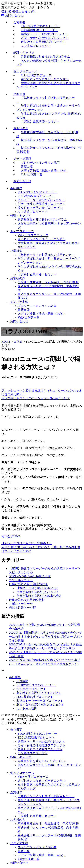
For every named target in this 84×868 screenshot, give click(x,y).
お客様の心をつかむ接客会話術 (30, 576)
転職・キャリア (21, 216)
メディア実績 (19, 302)
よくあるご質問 (27, 709)
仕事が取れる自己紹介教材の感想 (39, 596)
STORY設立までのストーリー (37, 192)
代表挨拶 (22, 681)
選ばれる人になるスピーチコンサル (42, 239)
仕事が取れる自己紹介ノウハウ (37, 592)
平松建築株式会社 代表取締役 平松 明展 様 (48, 282)
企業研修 (16, 251)
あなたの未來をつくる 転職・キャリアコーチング (49, 63)
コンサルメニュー (21, 580)
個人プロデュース (22, 231)
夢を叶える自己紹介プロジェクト (40, 208)
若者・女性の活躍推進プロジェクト (42, 204)
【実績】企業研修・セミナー (40, 121)
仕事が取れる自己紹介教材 (27, 600)
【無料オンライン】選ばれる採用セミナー (46, 255)
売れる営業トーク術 (22, 608)
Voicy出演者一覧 (32, 174)
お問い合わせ (12, 15)
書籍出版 (24, 310)
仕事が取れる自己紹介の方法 (28, 584)
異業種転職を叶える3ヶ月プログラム (42, 220)
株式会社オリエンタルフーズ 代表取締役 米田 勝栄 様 (49, 150)
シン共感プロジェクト (36, 46)
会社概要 (16, 188)
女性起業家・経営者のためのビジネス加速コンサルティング (48, 85)
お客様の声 (18, 278)
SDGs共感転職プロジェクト (36, 196)
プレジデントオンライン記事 (37, 306)
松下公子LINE (11, 536)
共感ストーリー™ (21, 604)
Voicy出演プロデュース (33, 235)
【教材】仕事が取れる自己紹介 (37, 588)
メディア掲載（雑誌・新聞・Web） (41, 314)
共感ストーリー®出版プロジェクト (41, 200)
